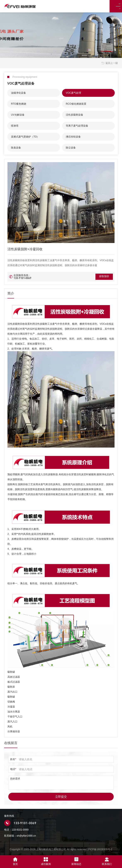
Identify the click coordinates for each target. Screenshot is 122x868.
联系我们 (107, 861)
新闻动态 (76, 861)
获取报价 (102, 277)
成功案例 (46, 861)
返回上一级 (109, 63)
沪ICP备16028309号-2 (100, 849)
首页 (15, 861)
